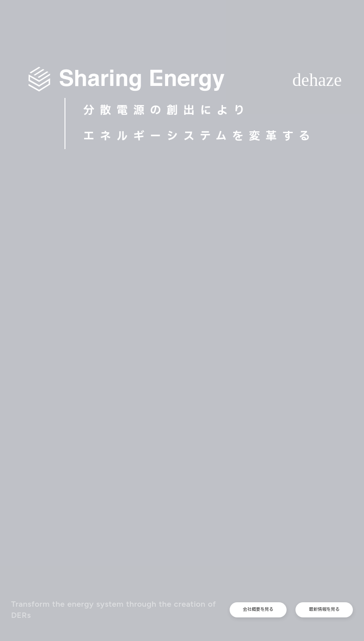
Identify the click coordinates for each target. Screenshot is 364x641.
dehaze (317, 80)
